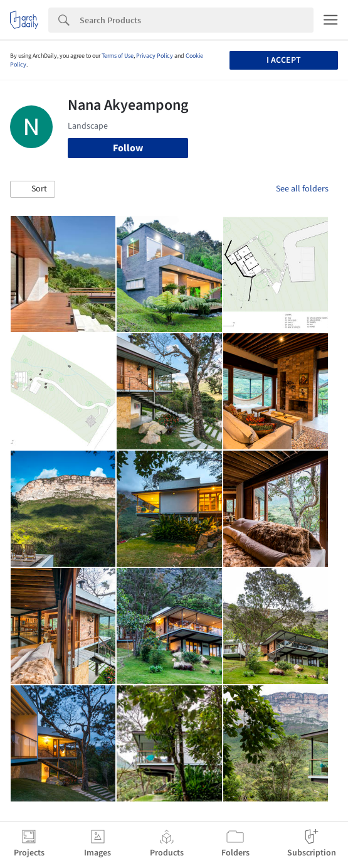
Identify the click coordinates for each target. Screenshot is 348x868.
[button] (33, 190)
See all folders (302, 189)
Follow (128, 148)
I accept (284, 60)
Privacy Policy (155, 56)
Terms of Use (118, 56)
